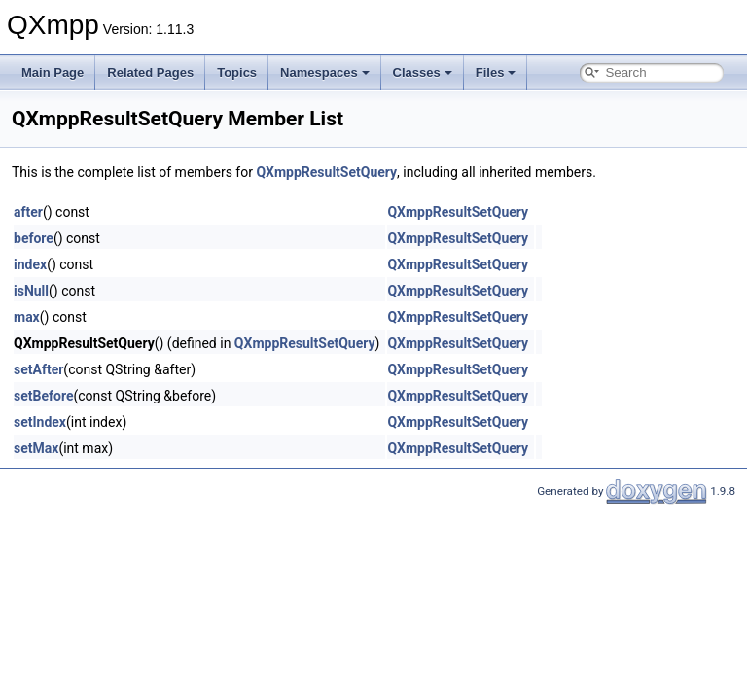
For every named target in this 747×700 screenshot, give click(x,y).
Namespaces (325, 72)
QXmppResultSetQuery (326, 172)
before (34, 238)
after (28, 212)
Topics (237, 72)
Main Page (53, 72)
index (30, 264)
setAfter (38, 369)
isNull (31, 291)
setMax (36, 448)
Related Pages (150, 72)
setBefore (43, 396)
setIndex (40, 422)
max (27, 317)
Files (496, 72)
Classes (423, 72)
